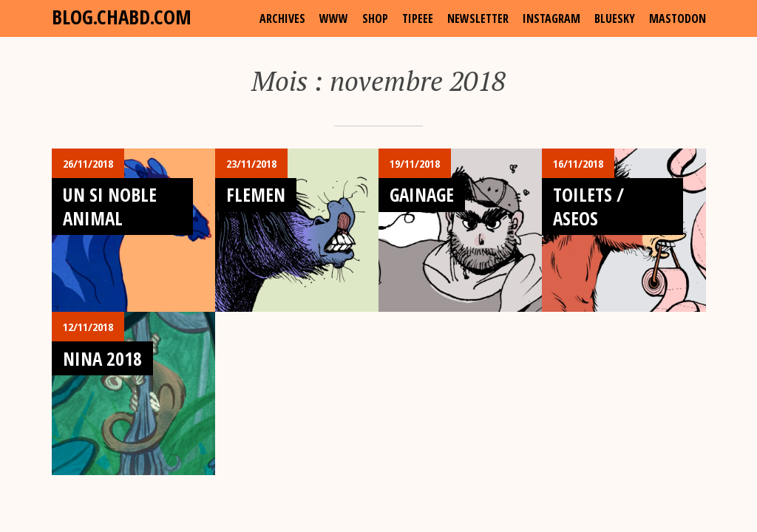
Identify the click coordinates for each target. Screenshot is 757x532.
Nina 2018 (102, 358)
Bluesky (615, 18)
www (334, 18)
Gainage (422, 194)
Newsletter (478, 18)
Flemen (256, 194)
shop (375, 18)
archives (282, 18)
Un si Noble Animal (110, 206)
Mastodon (678, 18)
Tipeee (418, 18)
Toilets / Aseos (588, 206)
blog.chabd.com (122, 17)
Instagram (551, 18)
